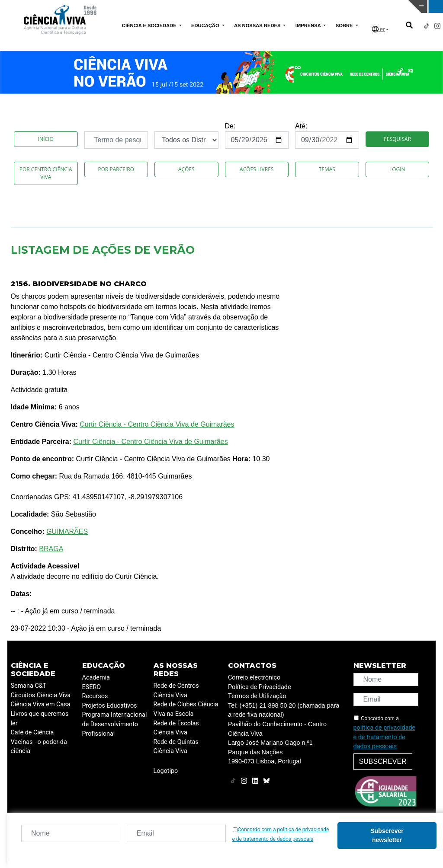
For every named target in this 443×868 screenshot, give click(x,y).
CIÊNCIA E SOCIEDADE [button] (150, 26)
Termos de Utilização (257, 696)
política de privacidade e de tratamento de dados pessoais (385, 737)
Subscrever (383, 761)
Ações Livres (257, 169)
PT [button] (379, 29)
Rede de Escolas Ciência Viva (176, 728)
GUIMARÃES (67, 531)
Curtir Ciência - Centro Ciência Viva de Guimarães (157, 424)
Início (46, 139)
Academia (96, 678)
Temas (327, 169)
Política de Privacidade (260, 687)
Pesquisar (397, 139)
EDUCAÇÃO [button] (206, 26)
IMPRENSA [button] (309, 26)
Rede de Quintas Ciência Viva (176, 747)
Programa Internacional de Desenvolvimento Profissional (115, 724)
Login (397, 169)
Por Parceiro (116, 169)
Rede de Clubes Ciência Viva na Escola (186, 709)
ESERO (92, 687)
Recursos (95, 696)
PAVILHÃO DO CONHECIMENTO (199, 6)
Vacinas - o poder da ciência (39, 747)
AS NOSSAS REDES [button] (258, 26)
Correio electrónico (254, 678)
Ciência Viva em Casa (41, 704)
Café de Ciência (32, 732)
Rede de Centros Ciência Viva (176, 691)
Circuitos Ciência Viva (41, 695)
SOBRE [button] (345, 26)
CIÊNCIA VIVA (299, 6)
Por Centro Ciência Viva (46, 173)
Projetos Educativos (110, 706)
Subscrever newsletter (387, 835)
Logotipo (166, 771)
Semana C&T (29, 686)
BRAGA (51, 549)
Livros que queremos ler (40, 719)
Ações (186, 169)
